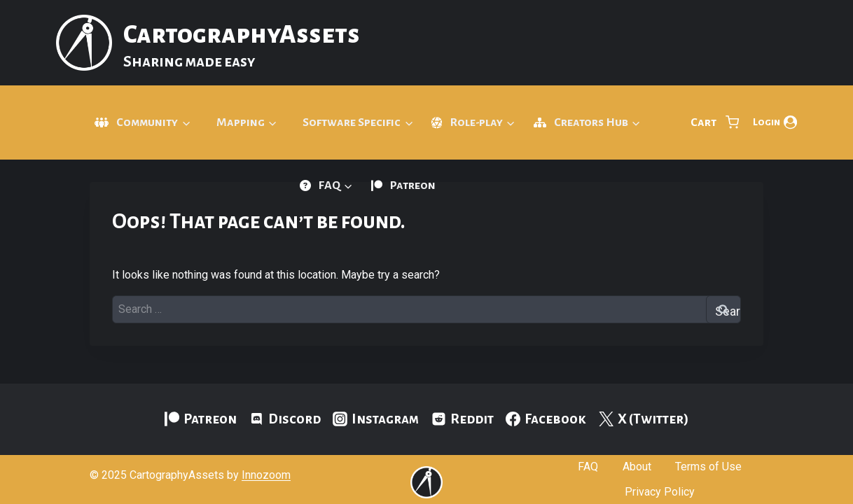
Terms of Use (708, 467)
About (637, 467)
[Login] (775, 123)
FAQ (588, 467)
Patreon (413, 185)
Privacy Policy (660, 492)
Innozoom (266, 475)
